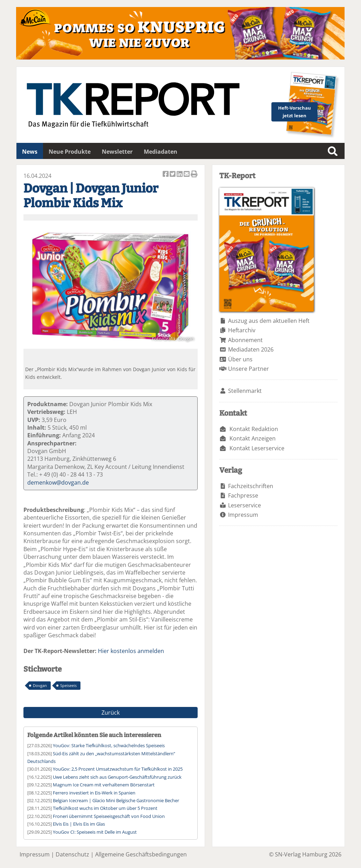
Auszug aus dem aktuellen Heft (269, 321)
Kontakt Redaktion (254, 429)
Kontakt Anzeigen (253, 438)
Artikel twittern (173, 175)
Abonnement (245, 340)
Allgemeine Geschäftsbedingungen (141, 854)
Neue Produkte (70, 152)
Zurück (111, 713)
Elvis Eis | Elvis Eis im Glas (79, 824)
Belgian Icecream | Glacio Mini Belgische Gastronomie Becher (116, 800)
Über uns (240, 359)
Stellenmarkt (245, 391)
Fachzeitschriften (251, 486)
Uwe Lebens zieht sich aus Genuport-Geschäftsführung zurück (117, 777)
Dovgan (40, 685)
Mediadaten (161, 152)
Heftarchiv (242, 330)
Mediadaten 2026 (251, 349)
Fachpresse (243, 495)
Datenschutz (72, 854)
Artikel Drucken (194, 175)
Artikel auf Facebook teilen (166, 175)
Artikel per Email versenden (187, 175)
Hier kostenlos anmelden (131, 651)
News (30, 152)
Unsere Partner (249, 369)
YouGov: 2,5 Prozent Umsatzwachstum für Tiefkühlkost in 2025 (118, 769)
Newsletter (117, 152)
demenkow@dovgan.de (58, 482)
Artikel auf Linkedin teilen (180, 175)
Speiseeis (68, 685)
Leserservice (245, 505)
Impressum (243, 515)
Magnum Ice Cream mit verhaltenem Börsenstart (104, 785)
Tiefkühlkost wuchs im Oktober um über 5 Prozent (105, 808)
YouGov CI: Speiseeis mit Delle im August (95, 832)
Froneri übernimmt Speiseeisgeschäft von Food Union (109, 816)
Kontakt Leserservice (257, 448)
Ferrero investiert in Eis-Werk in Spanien (94, 793)
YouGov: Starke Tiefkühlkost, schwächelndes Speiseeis (109, 745)
